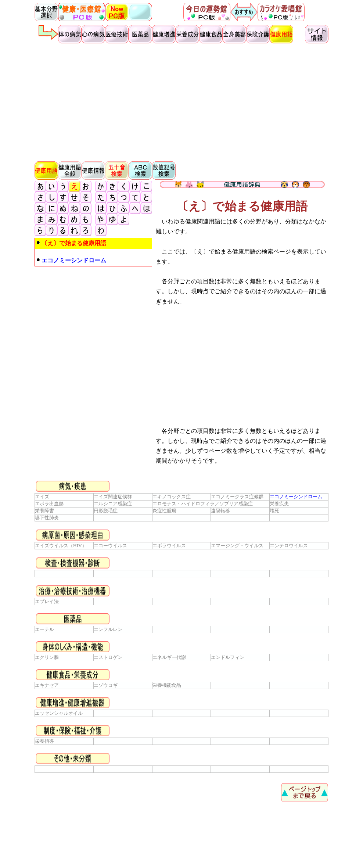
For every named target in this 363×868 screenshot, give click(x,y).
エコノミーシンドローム (296, 497)
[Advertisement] (181, 101)
